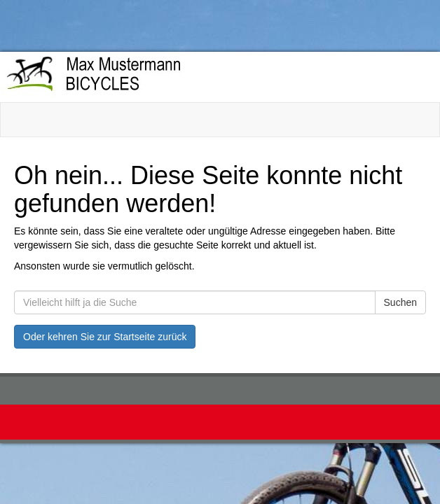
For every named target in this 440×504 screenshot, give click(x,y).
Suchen (400, 302)
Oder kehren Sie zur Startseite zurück (105, 337)
